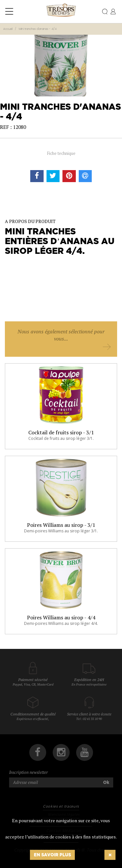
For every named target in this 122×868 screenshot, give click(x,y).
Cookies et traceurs (61, 806)
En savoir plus (52, 855)
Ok (106, 782)
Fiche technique (61, 153)
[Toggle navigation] (9, 12)
